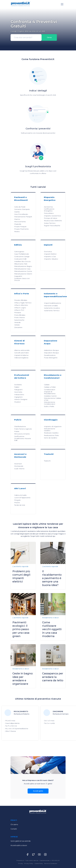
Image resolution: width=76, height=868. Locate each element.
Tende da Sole (20, 505)
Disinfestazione (20, 426)
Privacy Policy (29, 863)
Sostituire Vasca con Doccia (22, 279)
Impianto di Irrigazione (53, 426)
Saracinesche (19, 320)
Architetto (18, 385)
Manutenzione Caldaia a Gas (52, 399)
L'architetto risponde (20, 566)
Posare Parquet (20, 227)
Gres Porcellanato (21, 214)
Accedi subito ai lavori (19, 845)
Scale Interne (19, 469)
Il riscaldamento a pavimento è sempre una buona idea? (52, 578)
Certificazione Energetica (49, 210)
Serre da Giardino (51, 438)
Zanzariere (18, 327)
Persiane (18, 313)
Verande (17, 322)
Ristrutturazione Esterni (23, 274)
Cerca (49, 37)
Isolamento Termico (52, 311)
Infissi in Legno (20, 308)
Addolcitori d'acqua (51, 350)
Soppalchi (18, 276)
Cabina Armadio (20, 495)
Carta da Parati (20, 207)
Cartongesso (19, 252)
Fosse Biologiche (51, 358)
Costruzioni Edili (20, 259)
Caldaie (47, 385)
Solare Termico (50, 223)
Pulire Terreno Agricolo (23, 429)
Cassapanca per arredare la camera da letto (53, 677)
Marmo (17, 219)
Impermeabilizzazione (53, 303)
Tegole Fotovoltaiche (52, 226)
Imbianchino (19, 395)
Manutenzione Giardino (50, 430)
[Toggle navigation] (62, 4)
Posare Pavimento (22, 229)
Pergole (17, 500)
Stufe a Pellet (49, 406)
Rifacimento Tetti (21, 264)
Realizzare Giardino (51, 433)
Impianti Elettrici (50, 254)
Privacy (21, 863)
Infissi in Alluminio (21, 305)
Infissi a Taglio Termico (23, 303)
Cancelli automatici (22, 353)
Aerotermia (48, 207)
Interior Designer (21, 399)
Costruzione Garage (22, 256)
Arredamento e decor (50, 618)
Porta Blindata (20, 315)
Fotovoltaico (49, 213)
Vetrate (17, 325)
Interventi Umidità (51, 306)
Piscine (17, 503)
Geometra (18, 392)
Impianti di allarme (21, 355)
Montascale (19, 466)
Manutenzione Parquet (23, 217)
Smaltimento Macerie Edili (23, 439)
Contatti (14, 829)
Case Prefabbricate (22, 254)
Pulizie (17, 431)
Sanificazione (19, 436)
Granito (17, 212)
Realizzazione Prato (51, 435)
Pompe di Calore (51, 218)
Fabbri (17, 387)
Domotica (48, 252)
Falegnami (18, 390)
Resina (17, 232)
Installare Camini (50, 396)
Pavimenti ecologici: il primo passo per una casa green (21, 629)
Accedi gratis (38, 791)
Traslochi (47, 461)
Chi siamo (14, 825)
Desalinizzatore (50, 355)
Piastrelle (18, 224)
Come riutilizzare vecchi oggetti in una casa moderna (52, 629)
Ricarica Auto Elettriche (53, 221)
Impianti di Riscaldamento (50, 393)
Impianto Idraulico (51, 259)
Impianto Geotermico (52, 216)
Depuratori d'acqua (51, 353)
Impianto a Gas (50, 256)
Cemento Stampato (22, 209)
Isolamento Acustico (52, 308)
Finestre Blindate (21, 300)
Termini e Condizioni (51, 863)
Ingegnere (18, 397)
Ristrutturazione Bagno (23, 266)
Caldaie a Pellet (50, 387)
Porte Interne (20, 317)
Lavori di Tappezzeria (22, 498)
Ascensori (18, 464)
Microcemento (20, 222)
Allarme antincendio (22, 350)
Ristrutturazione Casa (22, 269)
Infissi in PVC (19, 310)
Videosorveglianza (21, 358)
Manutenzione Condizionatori (50, 403)
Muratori (17, 402)
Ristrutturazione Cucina (23, 271)
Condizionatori (50, 390)
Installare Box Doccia (22, 261)
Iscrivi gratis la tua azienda (21, 841)
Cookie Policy (39, 863)
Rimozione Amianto (22, 434)
